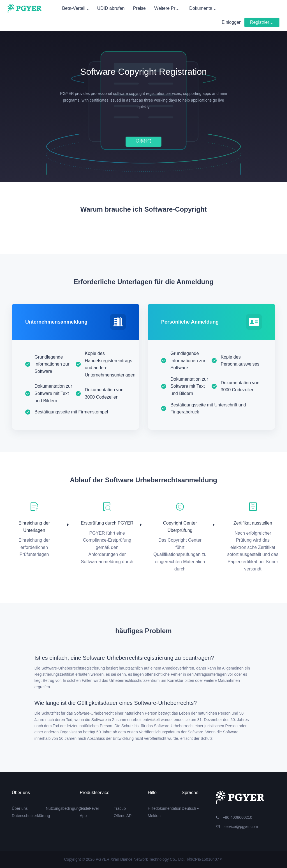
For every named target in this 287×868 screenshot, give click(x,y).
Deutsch (190, 808)
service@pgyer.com (237, 827)
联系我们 (143, 141)
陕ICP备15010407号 (205, 859)
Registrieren (262, 22)
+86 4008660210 (234, 817)
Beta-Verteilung (78, 8)
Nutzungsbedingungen (65, 808)
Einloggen (232, 22)
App (83, 816)
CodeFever (90, 808)
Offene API (123, 816)
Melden (154, 816)
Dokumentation (204, 8)
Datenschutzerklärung (31, 816)
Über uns (20, 808)
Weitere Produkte (170, 8)
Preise (139, 8)
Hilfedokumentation (165, 808)
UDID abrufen (111, 8)
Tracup (120, 808)
